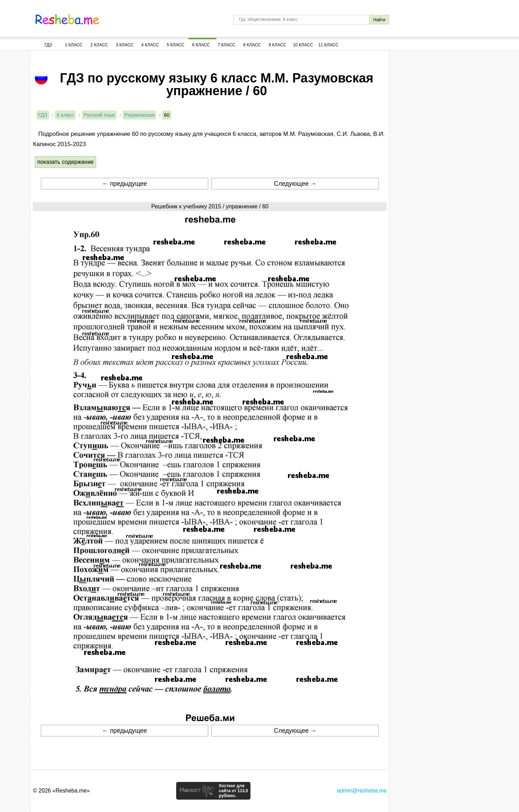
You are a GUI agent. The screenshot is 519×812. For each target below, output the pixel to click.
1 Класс (74, 45)
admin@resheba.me (362, 791)
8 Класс (252, 45)
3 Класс (125, 45)
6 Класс (201, 45)
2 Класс (99, 45)
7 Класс (226, 45)
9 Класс (277, 45)
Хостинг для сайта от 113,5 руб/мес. (233, 791)
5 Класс (175, 45)
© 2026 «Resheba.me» (61, 791)
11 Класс (328, 45)
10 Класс (303, 45)
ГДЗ (48, 45)
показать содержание (65, 162)
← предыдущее (125, 184)
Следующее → (295, 184)
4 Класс (150, 45)
